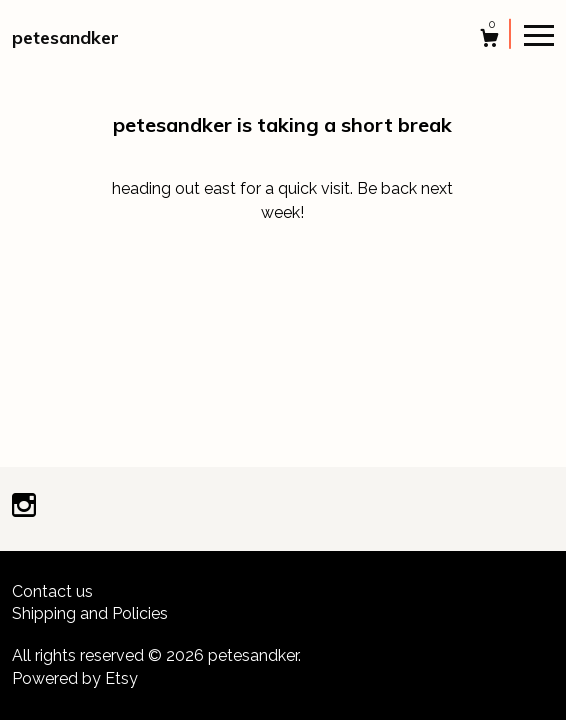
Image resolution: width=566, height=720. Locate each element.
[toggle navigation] (539, 34)
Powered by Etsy (75, 678)
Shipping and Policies (90, 613)
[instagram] (24, 507)
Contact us (52, 591)
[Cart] (489, 40)
